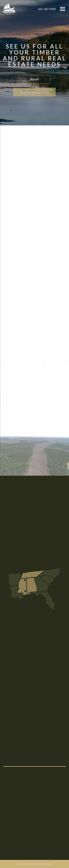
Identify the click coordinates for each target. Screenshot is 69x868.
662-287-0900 (47, 9)
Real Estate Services (35, 92)
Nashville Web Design (31, 864)
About (35, 80)
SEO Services (47, 864)
